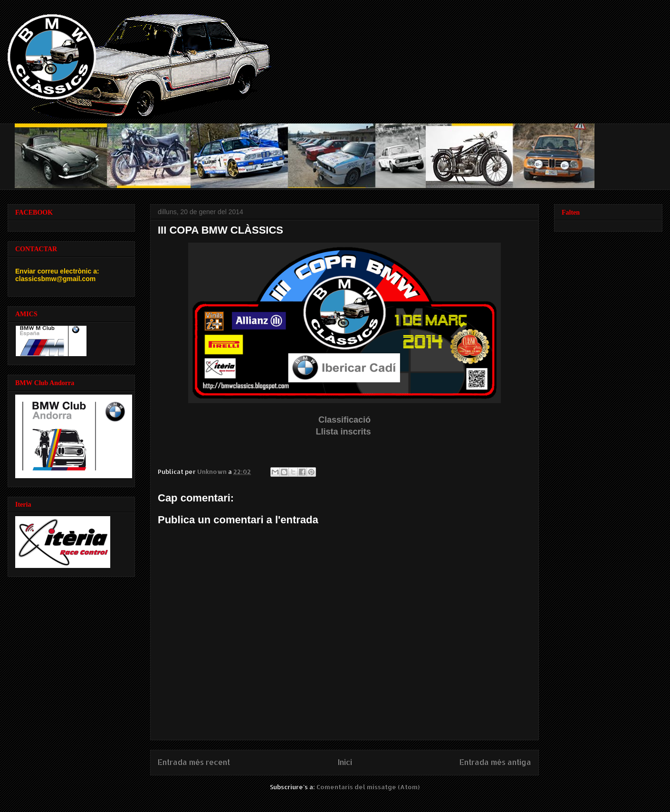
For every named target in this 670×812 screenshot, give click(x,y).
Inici (345, 762)
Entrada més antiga (495, 762)
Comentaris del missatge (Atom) (368, 787)
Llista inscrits (344, 432)
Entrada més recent (194, 762)
